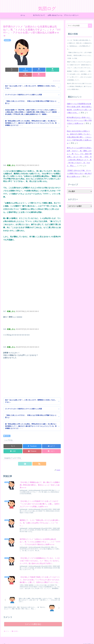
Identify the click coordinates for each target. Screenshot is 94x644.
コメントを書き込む (33, 621)
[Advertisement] (32, 143)
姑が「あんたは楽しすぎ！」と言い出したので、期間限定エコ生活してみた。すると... (31, 82)
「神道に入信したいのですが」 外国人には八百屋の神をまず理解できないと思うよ (31, 97)
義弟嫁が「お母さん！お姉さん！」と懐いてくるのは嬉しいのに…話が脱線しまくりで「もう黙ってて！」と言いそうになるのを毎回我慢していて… (79, 76)
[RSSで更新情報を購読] (34, 459)
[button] (56, 70)
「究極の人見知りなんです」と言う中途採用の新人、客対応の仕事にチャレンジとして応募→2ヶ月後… (79, 55)
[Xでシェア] (8, 70)
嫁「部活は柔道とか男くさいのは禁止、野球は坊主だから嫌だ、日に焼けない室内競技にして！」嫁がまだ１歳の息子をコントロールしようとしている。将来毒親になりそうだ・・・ (31, 118)
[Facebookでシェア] (18, 70)
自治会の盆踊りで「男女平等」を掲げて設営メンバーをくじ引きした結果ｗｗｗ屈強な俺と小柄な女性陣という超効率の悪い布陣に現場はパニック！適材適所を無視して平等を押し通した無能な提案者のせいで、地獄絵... (31, 107)
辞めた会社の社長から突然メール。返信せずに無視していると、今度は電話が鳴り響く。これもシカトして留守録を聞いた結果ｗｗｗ (79, 137)
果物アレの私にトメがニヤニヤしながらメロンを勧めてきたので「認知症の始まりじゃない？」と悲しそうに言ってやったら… (79, 65)
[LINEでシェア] (37, 70)
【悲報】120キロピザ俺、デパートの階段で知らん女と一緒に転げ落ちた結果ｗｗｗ (79, 174)
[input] (79, 26)
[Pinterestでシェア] (47, 70)
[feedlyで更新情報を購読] (30, 459)
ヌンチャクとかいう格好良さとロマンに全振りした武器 (23, 90)
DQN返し (7, 431)
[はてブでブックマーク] (27, 70)
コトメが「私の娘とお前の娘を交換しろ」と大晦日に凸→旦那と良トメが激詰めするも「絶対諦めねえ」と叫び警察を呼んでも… (79, 45)
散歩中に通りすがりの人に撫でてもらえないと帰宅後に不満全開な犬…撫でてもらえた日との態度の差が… (79, 86)
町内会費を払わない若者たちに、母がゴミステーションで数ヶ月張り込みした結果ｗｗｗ (79, 120)
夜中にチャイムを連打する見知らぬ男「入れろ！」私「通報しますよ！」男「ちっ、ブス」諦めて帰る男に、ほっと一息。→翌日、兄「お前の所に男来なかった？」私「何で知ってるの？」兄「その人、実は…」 (79, 157)
